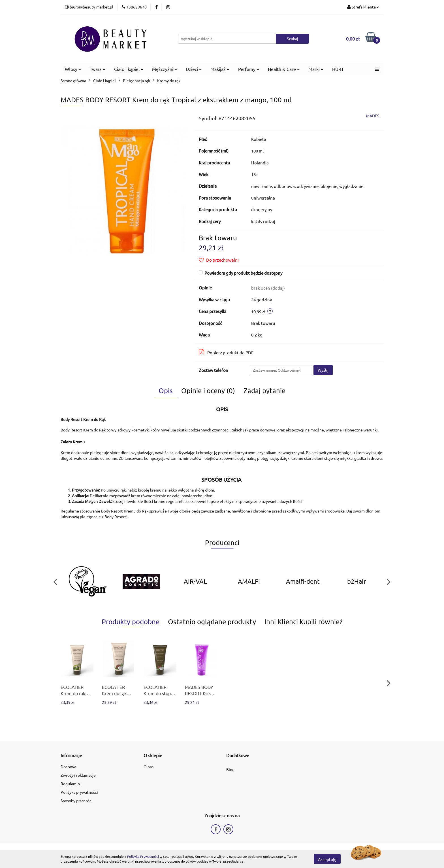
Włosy (73, 69)
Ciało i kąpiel (129, 69)
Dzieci (194, 69)
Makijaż (220, 69)
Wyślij (323, 370)
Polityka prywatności (79, 792)
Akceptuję (327, 859)
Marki (316, 69)
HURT (338, 69)
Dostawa (68, 767)
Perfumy (249, 69)
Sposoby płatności (77, 801)
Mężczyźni (165, 69)
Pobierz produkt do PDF (226, 352)
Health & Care (284, 69)
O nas (149, 767)
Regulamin (70, 784)
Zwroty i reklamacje (78, 775)
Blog (230, 769)
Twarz (98, 69)
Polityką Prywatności (143, 856)
